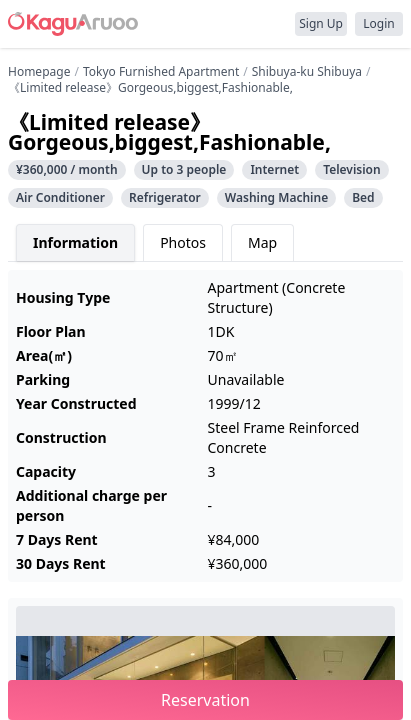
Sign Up (321, 23)
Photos (183, 242)
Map (262, 242)
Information (75, 242)
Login (378, 23)
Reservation (205, 700)
